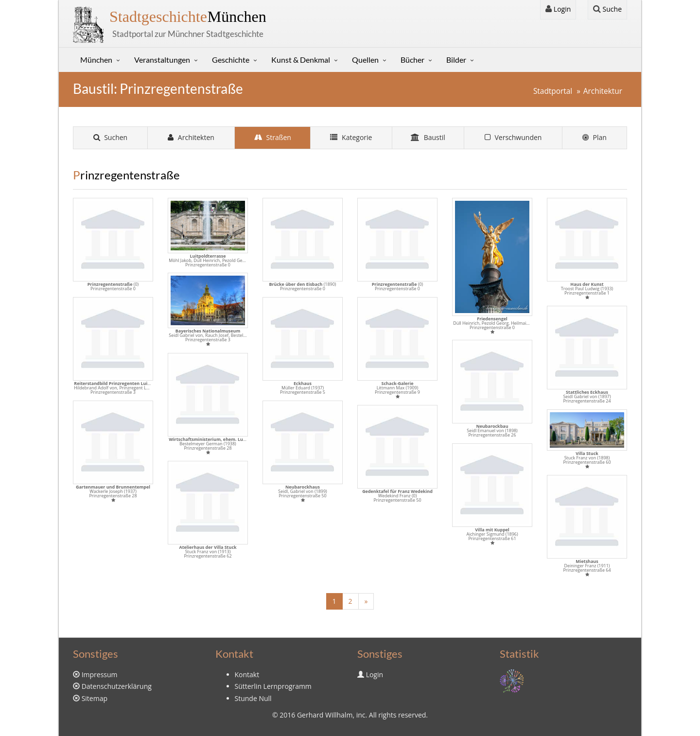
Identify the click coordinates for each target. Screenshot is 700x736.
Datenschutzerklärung (117, 686)
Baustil (428, 137)
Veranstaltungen (162, 60)
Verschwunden (513, 137)
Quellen (365, 60)
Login (558, 9)
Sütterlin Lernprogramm (273, 686)
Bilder (456, 60)
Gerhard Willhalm (325, 715)
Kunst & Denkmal (301, 60)
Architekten (191, 137)
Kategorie (351, 137)
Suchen (111, 137)
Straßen (273, 137)
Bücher (412, 60)
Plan (595, 137)
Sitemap (95, 698)
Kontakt (247, 675)
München (188, 17)
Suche (607, 9)
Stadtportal (553, 91)
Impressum (100, 675)
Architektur (603, 91)
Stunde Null (253, 698)
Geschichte (231, 60)
